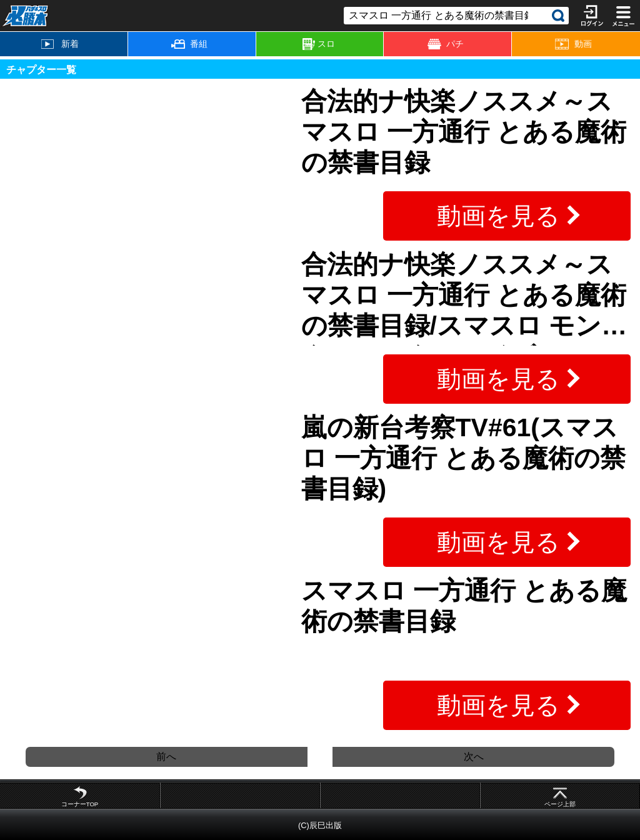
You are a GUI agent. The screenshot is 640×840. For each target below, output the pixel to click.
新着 (60, 44)
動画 (573, 44)
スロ (319, 44)
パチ (446, 44)
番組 (189, 44)
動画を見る (498, 216)
